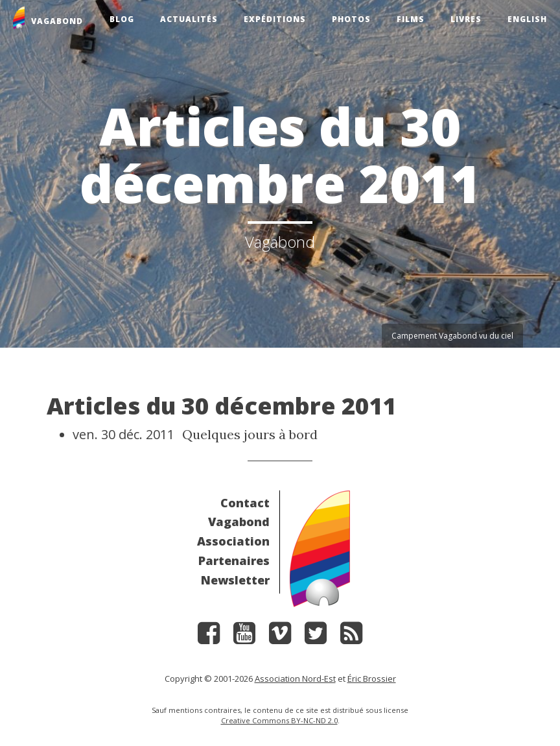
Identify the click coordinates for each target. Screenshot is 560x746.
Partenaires (234, 560)
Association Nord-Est (295, 679)
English (527, 19)
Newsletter (235, 580)
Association (233, 541)
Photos (351, 19)
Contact (245, 503)
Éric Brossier (372, 679)
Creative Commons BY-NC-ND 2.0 (279, 720)
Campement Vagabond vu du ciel (452, 336)
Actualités (189, 19)
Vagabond (239, 522)
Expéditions (275, 19)
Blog (122, 19)
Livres (466, 19)
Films (411, 19)
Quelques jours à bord (250, 434)
